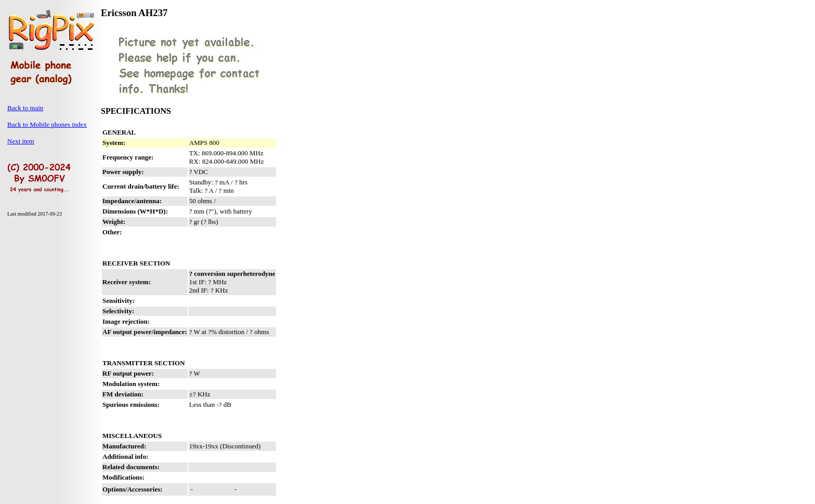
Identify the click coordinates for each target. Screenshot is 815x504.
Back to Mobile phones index (47, 124)
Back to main (25, 108)
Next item (21, 141)
